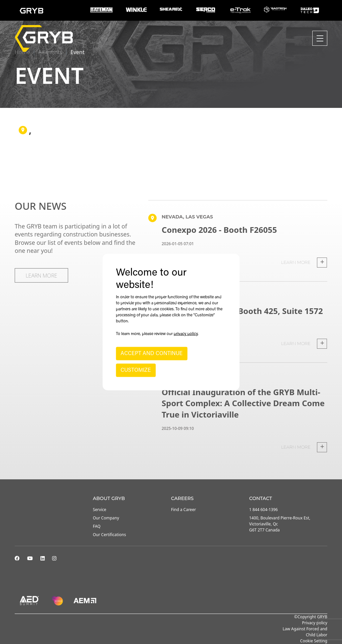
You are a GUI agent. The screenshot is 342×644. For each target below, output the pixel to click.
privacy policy (186, 334)
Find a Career (184, 510)
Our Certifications (109, 535)
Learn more (304, 263)
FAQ (97, 526)
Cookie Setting (314, 641)
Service (100, 510)
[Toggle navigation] (320, 38)
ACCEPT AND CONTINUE (152, 354)
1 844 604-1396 (264, 510)
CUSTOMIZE (136, 370)
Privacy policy (315, 623)
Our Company (106, 518)
